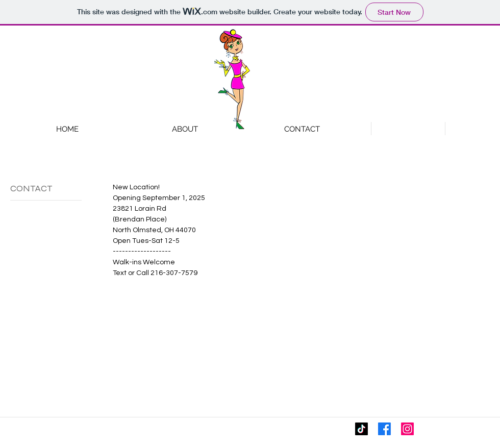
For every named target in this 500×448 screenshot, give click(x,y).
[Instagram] (407, 429)
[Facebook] (384, 429)
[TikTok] (361, 429)
